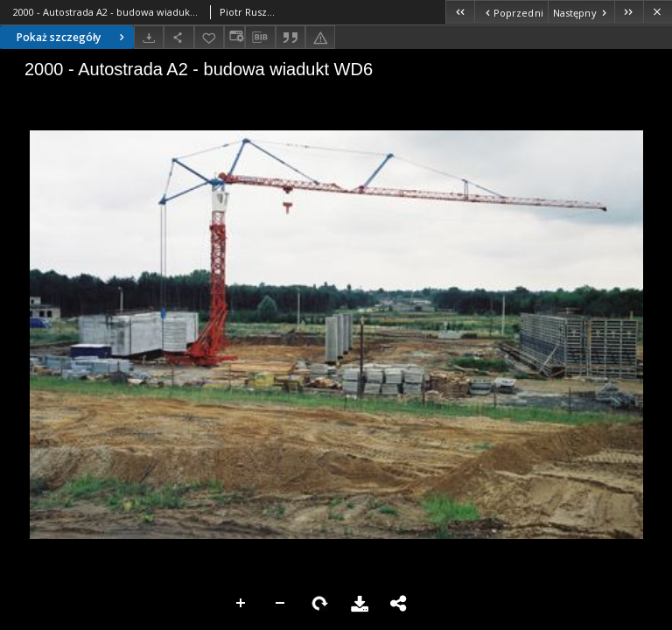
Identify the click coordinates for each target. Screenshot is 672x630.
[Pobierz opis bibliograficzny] (260, 38)
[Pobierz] (149, 37)
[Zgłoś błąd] (320, 37)
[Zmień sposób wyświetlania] (234, 37)
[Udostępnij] (178, 37)
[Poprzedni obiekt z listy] (511, 12)
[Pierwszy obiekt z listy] (460, 12)
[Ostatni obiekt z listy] (629, 12)
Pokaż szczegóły (73, 37)
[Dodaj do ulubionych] (209, 37)
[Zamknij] (658, 12)
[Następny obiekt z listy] (581, 12)
